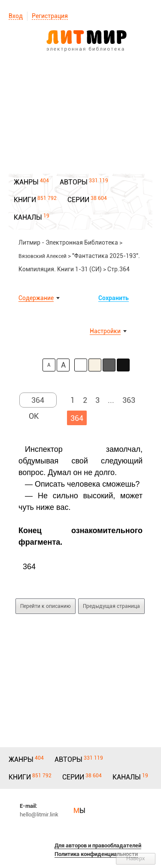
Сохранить (114, 298)
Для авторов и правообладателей (98, 845)
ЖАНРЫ (26, 182)
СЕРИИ (78, 200)
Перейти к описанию (46, 606)
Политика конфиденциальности (96, 854)
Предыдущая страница (111, 606)
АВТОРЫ (74, 182)
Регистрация (50, 16)
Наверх (136, 858)
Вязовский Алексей (43, 256)
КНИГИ (25, 200)
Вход (16, 16)
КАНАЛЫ (28, 217)
